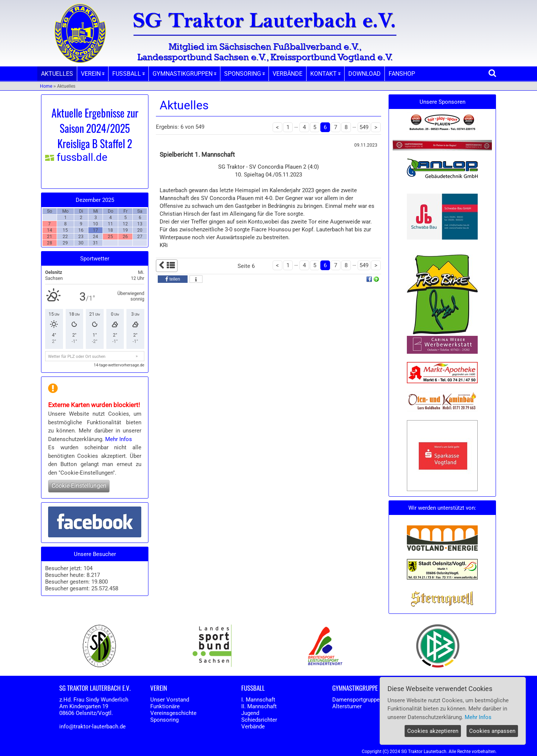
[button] (173, 279)
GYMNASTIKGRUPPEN (184, 74)
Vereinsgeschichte (173, 713)
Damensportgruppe (356, 700)
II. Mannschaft (259, 706)
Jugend (250, 713)
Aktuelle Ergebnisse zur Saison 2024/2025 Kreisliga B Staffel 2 (95, 128)
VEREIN (93, 74)
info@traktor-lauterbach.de (92, 727)
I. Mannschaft (258, 700)
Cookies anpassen (492, 731)
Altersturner (347, 706)
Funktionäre (165, 706)
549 (364, 127)
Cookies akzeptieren (433, 731)
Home (46, 86)
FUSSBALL (128, 74)
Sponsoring (164, 720)
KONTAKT (325, 74)
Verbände (253, 727)
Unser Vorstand (170, 700)
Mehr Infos (119, 439)
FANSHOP (402, 74)
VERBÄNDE (288, 74)
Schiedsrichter (259, 720)
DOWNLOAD (365, 74)
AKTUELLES (57, 74)
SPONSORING (244, 74)
